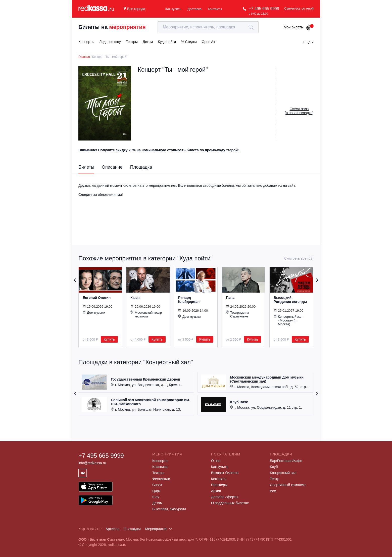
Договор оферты (225, 497)
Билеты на (112, 27)
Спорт (157, 485)
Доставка (194, 9)
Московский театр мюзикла (146, 314)
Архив (216, 491)
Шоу (156, 497)
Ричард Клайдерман (189, 300)
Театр (275, 479)
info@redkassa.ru (92, 463)
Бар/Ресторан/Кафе (286, 461)
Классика (160, 467)
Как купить (173, 9)
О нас (216, 461)
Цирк (156, 491)
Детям (157, 503)
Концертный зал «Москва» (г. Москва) (288, 320)
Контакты (215, 9)
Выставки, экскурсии (169, 509)
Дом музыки (94, 312)
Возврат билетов (225, 473)
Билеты (86, 167)
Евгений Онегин (97, 298)
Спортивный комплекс (288, 485)
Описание (112, 167)
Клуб (274, 467)
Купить (109, 339)
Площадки (132, 529)
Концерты (160, 461)
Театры (158, 473)
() (299, 111)
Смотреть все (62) (299, 258)
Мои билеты (297, 27)
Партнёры (219, 485)
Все (273, 491)
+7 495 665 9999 (264, 9)
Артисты (112, 529)
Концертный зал (283, 473)
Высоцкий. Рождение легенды (290, 300)
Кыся (135, 298)
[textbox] (208, 27)
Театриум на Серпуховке (237, 314)
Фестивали (161, 479)
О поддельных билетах (230, 503)
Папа (230, 298)
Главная (84, 57)
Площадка (141, 167)
